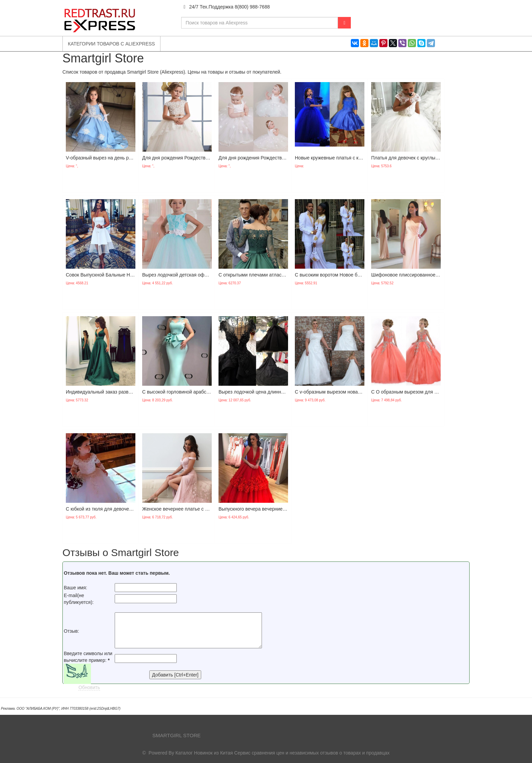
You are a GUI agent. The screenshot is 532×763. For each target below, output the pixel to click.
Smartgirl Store (176, 735)
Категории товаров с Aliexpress (111, 44)
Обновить (89, 687)
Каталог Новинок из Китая (204, 753)
